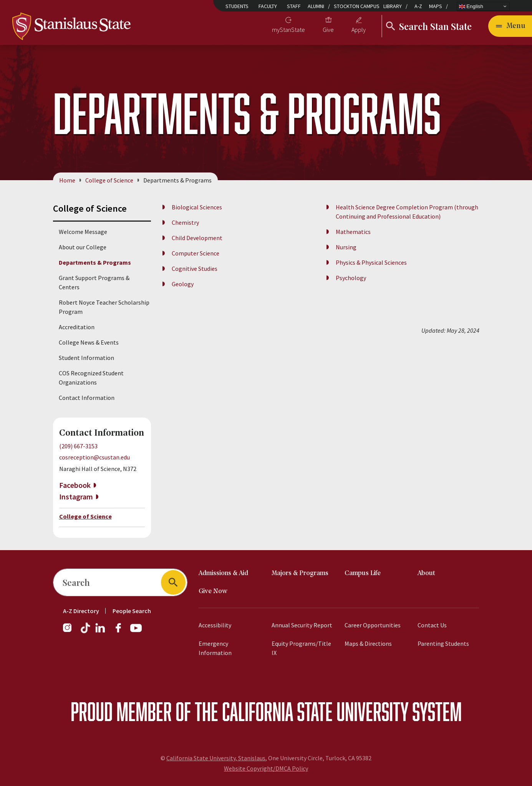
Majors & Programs (300, 573)
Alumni (316, 6)
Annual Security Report (302, 625)
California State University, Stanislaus (216, 758)
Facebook (75, 485)
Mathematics (353, 232)
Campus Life (363, 573)
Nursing (346, 247)
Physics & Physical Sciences (371, 262)
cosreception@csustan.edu (94, 457)
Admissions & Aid (223, 573)
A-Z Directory (81, 611)
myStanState (288, 30)
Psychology (351, 278)
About (426, 573)
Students (237, 6)
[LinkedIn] (101, 632)
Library (393, 6)
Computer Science (196, 253)
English (471, 6)
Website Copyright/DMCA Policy (266, 768)
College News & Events (89, 342)
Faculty (268, 6)
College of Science (109, 180)
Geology (183, 284)
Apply (359, 30)
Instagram (76, 497)
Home (67, 180)
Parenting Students (443, 643)
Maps (436, 6)
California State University (315, 711)
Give (328, 30)
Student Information (86, 358)
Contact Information (87, 398)
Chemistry (185, 222)
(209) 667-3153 (78, 446)
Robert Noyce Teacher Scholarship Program (104, 307)
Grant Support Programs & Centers (94, 282)
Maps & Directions (368, 643)
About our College (83, 247)
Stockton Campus (357, 6)
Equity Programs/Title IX (301, 648)
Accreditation (77, 327)
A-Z (418, 6)
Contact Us (432, 625)
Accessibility (215, 625)
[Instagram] (70, 632)
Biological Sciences (197, 207)
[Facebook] (121, 632)
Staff (294, 6)
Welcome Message (83, 232)
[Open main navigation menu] (510, 26)
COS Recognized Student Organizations (91, 378)
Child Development (197, 238)
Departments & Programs (95, 262)
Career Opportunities (373, 625)
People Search (132, 611)
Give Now (213, 591)
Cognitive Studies (195, 269)
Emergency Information (215, 648)
